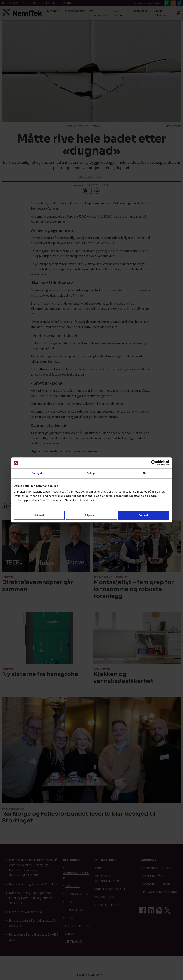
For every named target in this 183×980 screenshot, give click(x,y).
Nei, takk (39, 515)
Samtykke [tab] (38, 473)
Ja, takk (144, 515)
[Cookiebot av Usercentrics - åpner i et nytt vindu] (154, 463)
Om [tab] (145, 473)
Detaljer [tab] (91, 473)
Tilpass (92, 515)
